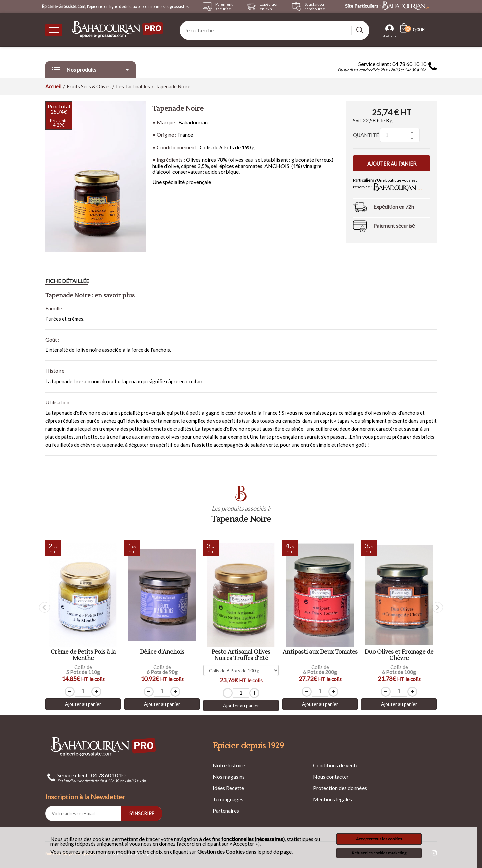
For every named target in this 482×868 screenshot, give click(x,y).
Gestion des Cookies (221, 852)
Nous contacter (331, 777)
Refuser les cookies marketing (379, 853)
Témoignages (228, 799)
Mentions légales (333, 799)
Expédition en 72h (394, 206)
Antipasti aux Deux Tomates (320, 652)
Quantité (366, 135)
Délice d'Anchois (162, 652)
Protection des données (340, 788)
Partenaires (226, 811)
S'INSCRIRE (142, 813)
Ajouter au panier (392, 164)
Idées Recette (228, 788)
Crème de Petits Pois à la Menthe (83, 655)
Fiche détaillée (67, 281)
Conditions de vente (336, 765)
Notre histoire (229, 765)
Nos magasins (229, 777)
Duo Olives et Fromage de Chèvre (399, 655)
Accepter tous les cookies (379, 839)
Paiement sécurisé (394, 226)
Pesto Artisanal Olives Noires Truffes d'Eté (241, 655)
